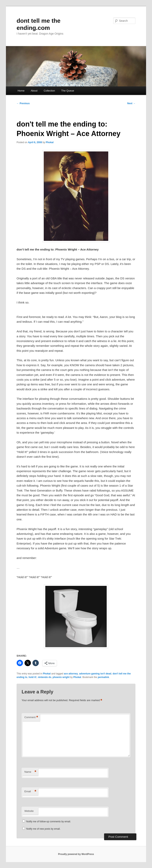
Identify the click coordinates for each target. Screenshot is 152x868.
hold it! (32, 677)
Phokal (50, 142)
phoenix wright (61, 677)
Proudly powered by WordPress (76, 854)
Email (30, 792)
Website (29, 811)
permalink (103, 677)
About (34, 91)
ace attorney (71, 674)
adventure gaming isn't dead (95, 674)
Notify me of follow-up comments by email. (49, 822)
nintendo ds (45, 677)
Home (21, 91)
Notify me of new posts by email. (43, 829)
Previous (23, 103)
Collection (49, 91)
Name (30, 772)
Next (131, 103)
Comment (31, 717)
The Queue (68, 91)
